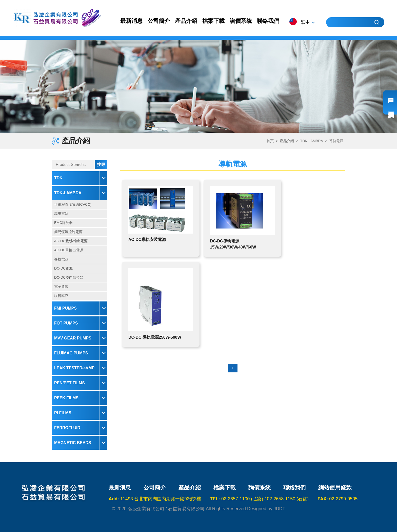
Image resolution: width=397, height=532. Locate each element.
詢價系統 (241, 21)
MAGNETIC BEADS (73, 443)
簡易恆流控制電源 (68, 232)
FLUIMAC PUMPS (71, 353)
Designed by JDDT (266, 509)
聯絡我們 (268, 21)
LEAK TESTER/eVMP (74, 368)
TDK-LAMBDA (68, 193)
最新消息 (131, 21)
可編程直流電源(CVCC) (73, 204)
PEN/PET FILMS (70, 383)
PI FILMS (63, 413)
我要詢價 (390, 102)
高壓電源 (61, 214)
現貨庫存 (61, 296)
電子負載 (61, 287)
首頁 (270, 141)
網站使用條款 (335, 488)
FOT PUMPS (66, 323)
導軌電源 (61, 259)
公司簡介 (159, 21)
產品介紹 (186, 21)
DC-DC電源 (63, 268)
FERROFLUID (67, 428)
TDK (58, 178)
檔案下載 (213, 21)
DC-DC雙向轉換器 (69, 277)
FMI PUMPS (65, 308)
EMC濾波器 (63, 223)
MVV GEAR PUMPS (73, 338)
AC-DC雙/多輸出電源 (71, 241)
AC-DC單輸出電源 (69, 250)
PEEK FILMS (66, 398)
